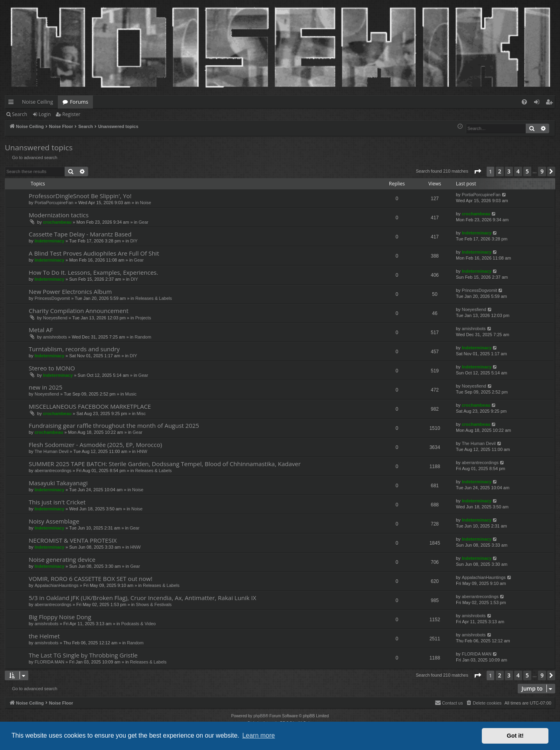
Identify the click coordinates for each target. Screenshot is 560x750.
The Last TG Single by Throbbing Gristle (83, 655)
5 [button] (527, 171)
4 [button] (518, 171)
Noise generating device (62, 559)
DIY (134, 241)
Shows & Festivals (154, 604)
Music (131, 394)
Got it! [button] (515, 736)
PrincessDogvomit (52, 298)
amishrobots (55, 337)
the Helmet (44, 636)
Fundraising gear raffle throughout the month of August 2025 (114, 425)
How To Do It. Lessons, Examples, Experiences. (93, 272)
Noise (146, 203)
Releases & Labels (154, 298)
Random (143, 337)
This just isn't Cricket (57, 502)
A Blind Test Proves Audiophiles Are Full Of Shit (94, 253)
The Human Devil (52, 451)
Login (45, 114)
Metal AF (41, 330)
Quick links (13, 103)
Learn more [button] (258, 735)
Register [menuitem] (551, 103)
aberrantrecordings (53, 470)
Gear (143, 222)
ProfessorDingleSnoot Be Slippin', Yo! (80, 196)
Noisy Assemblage (54, 521)
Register (71, 114)
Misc (141, 413)
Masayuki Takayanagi (58, 483)
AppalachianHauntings (57, 585)
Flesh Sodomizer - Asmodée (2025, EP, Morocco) (95, 445)
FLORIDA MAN (50, 662)
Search (20, 114)
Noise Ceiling (37, 102)
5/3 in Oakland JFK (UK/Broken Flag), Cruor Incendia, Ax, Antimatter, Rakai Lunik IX (142, 598)
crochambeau (57, 222)
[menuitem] (524, 102)
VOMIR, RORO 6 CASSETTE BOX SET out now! (91, 579)
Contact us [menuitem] (449, 703)
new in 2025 (45, 387)
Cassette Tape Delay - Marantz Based (80, 234)
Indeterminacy (50, 241)
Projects (143, 318)
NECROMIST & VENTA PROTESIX (73, 540)
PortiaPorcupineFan (54, 203)
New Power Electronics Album (70, 291)
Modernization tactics (59, 215)
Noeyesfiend (55, 318)
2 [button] (500, 171)
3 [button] (509, 171)
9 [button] (542, 171)
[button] (477, 171)
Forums (79, 102)
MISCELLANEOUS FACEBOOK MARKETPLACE (90, 406)
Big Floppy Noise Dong (60, 617)
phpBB (259, 716)
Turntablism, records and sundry (74, 349)
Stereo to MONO (52, 368)
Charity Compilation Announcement (79, 311)
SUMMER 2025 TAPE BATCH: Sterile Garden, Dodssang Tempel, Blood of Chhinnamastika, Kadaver (165, 464)
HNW (142, 451)
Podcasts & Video (139, 624)
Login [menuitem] (538, 103)
